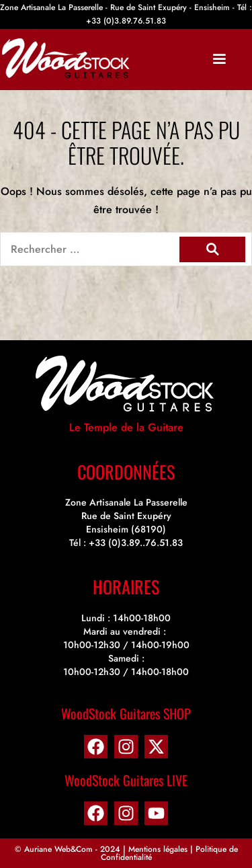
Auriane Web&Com (58, 849)
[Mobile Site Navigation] (219, 59)
